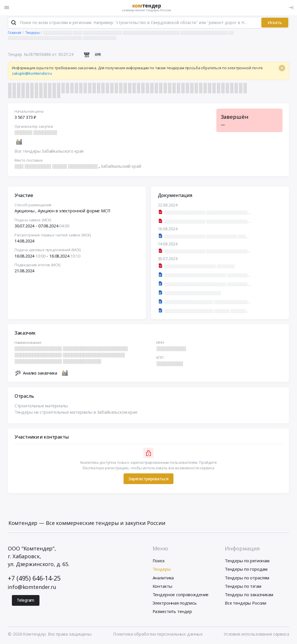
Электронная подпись (175, 603)
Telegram (26, 600)
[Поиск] (14, 23)
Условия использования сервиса (256, 634)
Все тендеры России (246, 603)
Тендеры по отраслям (247, 578)
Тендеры (162, 570)
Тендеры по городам (246, 570)
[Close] (282, 69)
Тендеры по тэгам (243, 586)
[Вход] (291, 8)
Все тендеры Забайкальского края (49, 152)
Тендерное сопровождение (181, 595)
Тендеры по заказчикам (249, 595)
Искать (275, 23)
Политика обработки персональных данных (158, 634)
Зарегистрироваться (148, 479)
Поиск (159, 561)
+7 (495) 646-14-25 (34, 578)
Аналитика (163, 578)
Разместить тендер (172, 612)
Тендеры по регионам (247, 561)
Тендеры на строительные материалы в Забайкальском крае (76, 412)
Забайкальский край (121, 166)
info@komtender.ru (32, 587)
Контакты (162, 586)
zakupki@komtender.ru (32, 74)
